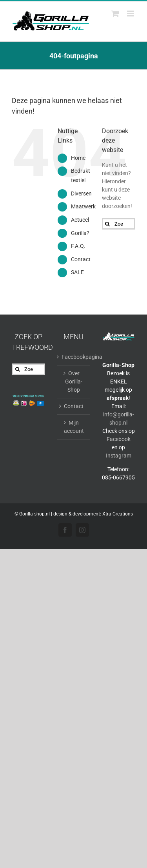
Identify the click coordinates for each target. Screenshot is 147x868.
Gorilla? (80, 233)
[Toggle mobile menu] (131, 14)
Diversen (81, 193)
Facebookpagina (74, 357)
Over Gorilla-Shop (74, 382)
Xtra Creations (118, 514)
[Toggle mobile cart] (115, 14)
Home (78, 158)
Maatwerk (83, 206)
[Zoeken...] (119, 224)
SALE (77, 272)
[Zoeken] (108, 224)
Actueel (80, 220)
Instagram (119, 456)
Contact (81, 259)
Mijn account (74, 427)
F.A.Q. (78, 246)
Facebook (119, 439)
